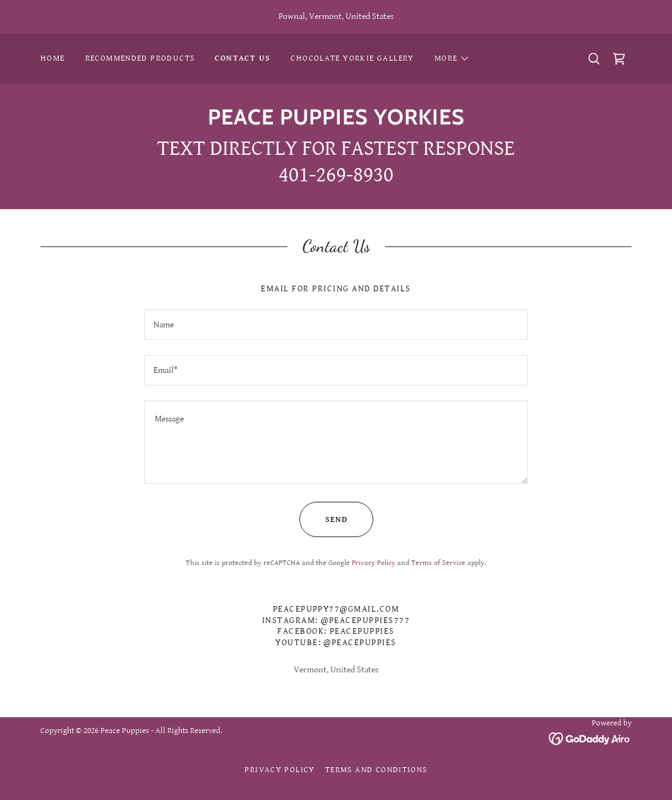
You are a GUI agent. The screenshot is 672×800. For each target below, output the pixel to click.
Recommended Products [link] (140, 58)
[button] (453, 59)
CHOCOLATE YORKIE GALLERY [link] (352, 58)
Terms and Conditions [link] (376, 770)
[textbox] (336, 325)
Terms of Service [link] (438, 563)
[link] (619, 59)
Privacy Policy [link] (374, 563)
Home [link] (53, 58)
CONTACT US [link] (243, 58)
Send (323, 519)
